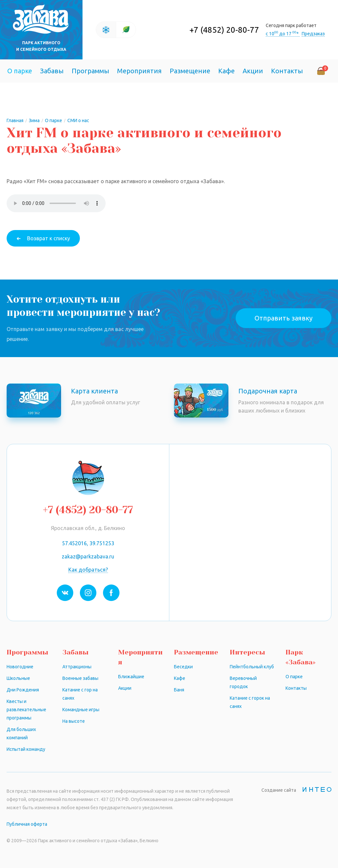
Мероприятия (139, 71)
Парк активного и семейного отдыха (41, 46)
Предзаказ (313, 34)
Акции (253, 71)
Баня (179, 690)
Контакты (287, 71)
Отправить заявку (284, 318)
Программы (90, 71)
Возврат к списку (49, 238)
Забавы (52, 71)
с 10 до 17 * (283, 34)
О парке (20, 71)
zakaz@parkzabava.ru (88, 556)
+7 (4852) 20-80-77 (224, 30)
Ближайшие (131, 677)
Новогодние (20, 667)
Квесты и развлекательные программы (26, 710)
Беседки (183, 667)
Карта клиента (94, 391)
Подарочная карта (268, 391)
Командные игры (81, 710)
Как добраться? (88, 570)
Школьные (18, 678)
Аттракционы (77, 667)
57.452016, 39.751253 (88, 543)
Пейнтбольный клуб (252, 667)
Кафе (226, 71)
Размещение (190, 71)
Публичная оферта (27, 824)
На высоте (74, 721)
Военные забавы (80, 678)
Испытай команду (26, 749)
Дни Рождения (23, 690)
